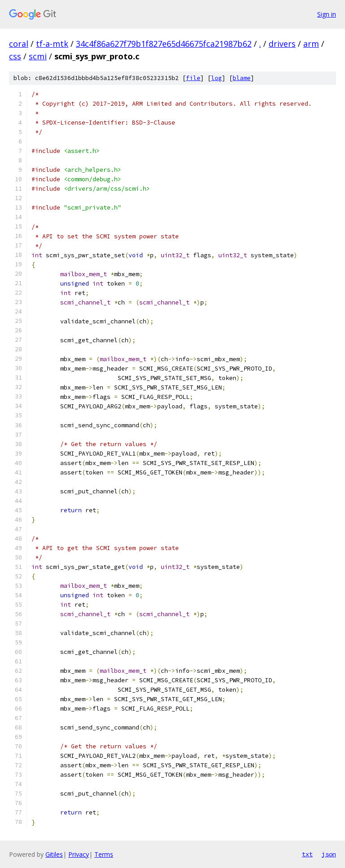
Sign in (327, 14)
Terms (104, 854)
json (329, 854)
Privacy (79, 854)
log (217, 78)
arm (311, 44)
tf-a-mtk (52, 44)
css (15, 56)
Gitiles (54, 854)
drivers (282, 44)
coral (19, 44)
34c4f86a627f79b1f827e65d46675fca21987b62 (164, 44)
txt (307, 854)
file (193, 78)
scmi (38, 56)
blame (242, 78)
